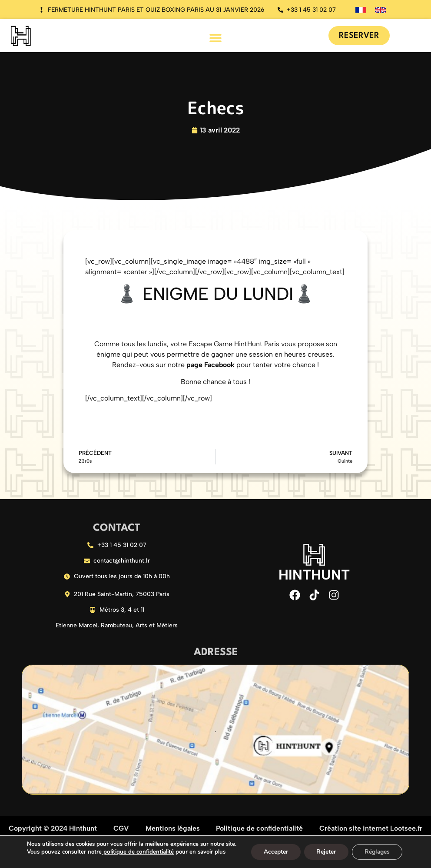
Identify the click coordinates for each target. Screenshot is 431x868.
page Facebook (211, 365)
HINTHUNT (314, 575)
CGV (121, 830)
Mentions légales (173, 830)
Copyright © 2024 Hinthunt (53, 830)
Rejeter (326, 852)
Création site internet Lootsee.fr (371, 830)
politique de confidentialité (136, 852)
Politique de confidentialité (259, 830)
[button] (216, 38)
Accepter (275, 852)
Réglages (378, 852)
